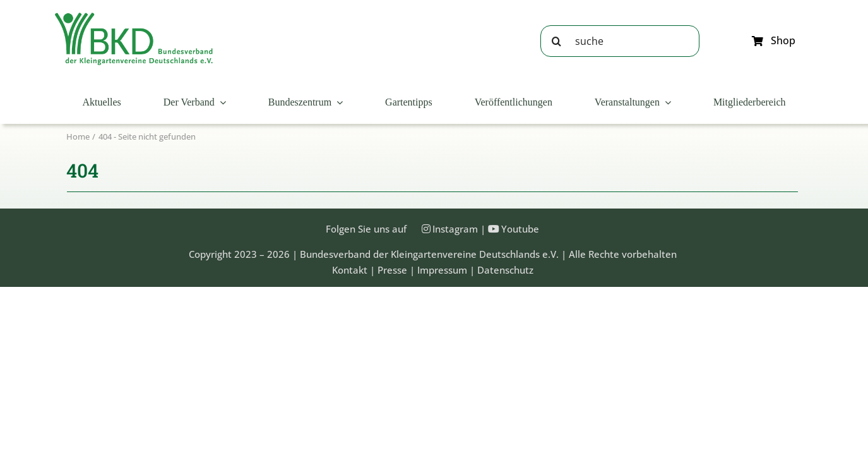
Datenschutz (505, 270)
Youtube (520, 229)
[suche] (620, 41)
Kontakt (350, 270)
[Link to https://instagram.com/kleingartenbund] (426, 229)
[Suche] (556, 41)
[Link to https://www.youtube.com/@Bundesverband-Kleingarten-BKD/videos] (494, 229)
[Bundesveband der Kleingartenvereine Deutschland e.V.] (134, 17)
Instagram (455, 229)
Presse (392, 270)
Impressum (442, 270)
